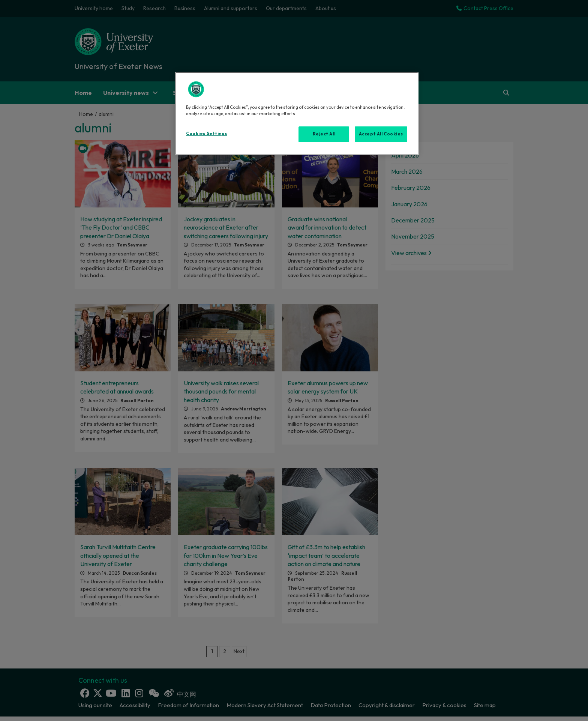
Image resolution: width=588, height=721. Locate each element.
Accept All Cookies (381, 134)
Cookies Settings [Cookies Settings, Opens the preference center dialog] (206, 134)
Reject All (324, 134)
